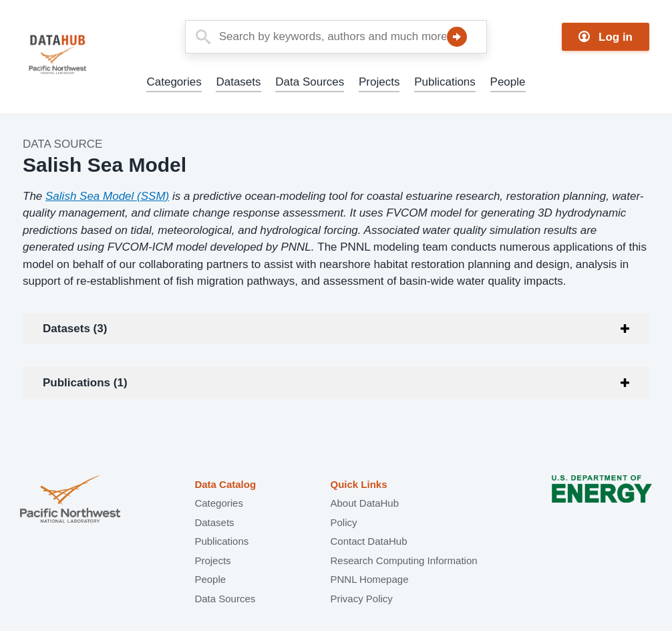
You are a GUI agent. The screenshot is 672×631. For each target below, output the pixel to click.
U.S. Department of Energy (602, 500)
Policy (343, 522)
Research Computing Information (403, 560)
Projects (379, 82)
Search (457, 37)
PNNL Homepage (369, 579)
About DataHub (364, 503)
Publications (445, 82)
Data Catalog (225, 484)
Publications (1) (85, 383)
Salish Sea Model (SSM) (107, 196)
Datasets (238, 82)
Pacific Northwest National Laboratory (70, 500)
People (508, 82)
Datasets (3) (75, 329)
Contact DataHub (368, 541)
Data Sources (310, 82)
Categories (174, 82)
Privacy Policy (361, 599)
